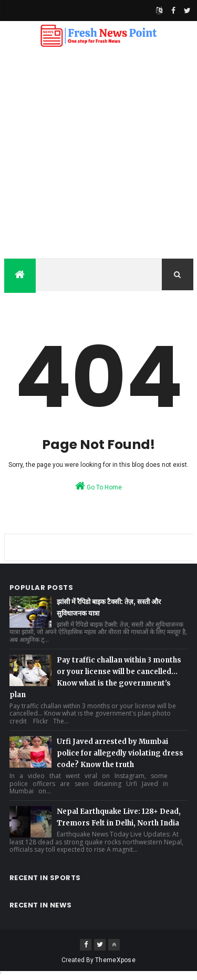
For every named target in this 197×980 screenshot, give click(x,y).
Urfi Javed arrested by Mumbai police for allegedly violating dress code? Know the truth (120, 753)
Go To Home (98, 486)
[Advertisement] (98, 154)
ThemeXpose (115, 960)
